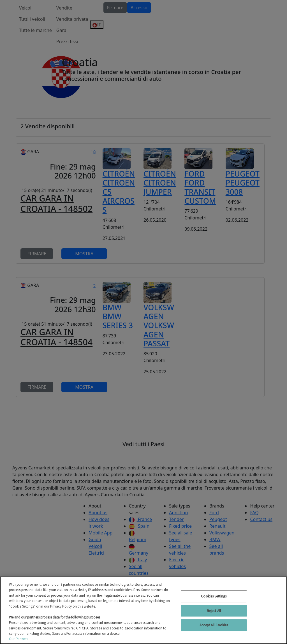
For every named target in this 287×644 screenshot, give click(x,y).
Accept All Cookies (214, 625)
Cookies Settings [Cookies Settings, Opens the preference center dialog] (214, 596)
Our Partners (19, 639)
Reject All (214, 611)
